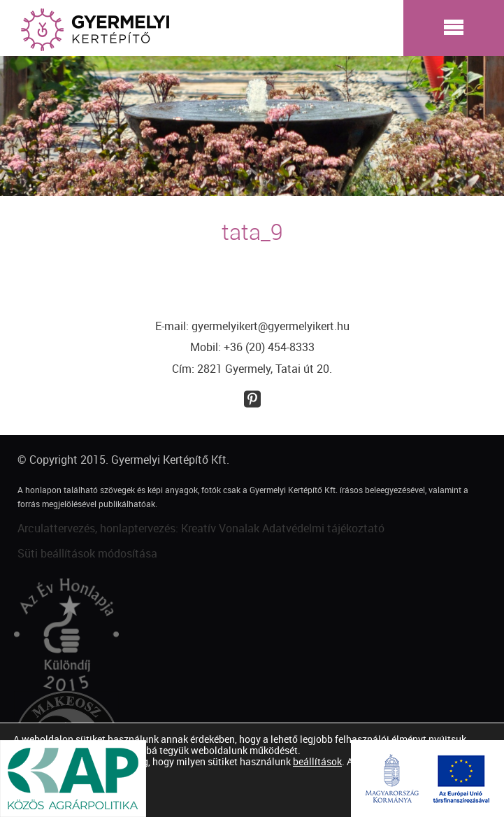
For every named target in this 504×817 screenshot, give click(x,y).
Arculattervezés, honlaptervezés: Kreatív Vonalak (138, 528)
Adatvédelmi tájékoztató (323, 528)
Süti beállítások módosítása (87, 553)
